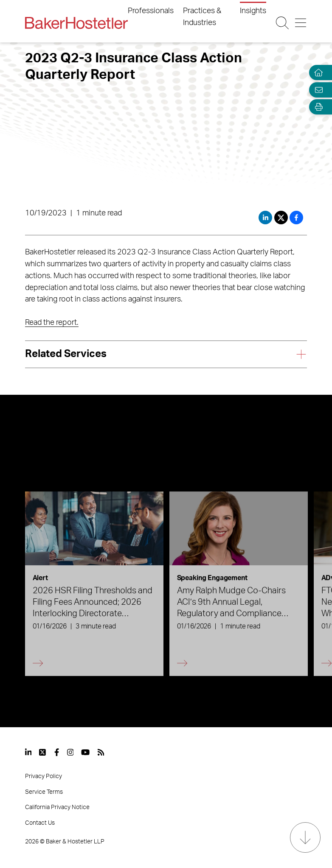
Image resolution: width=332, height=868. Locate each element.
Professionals (151, 11)
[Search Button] (282, 23)
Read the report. (52, 323)
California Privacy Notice (57, 807)
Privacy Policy (44, 776)
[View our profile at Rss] (101, 752)
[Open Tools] (317, 107)
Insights (253, 11)
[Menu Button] (301, 23)
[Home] (317, 73)
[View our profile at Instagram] (70, 752)
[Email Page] (317, 90)
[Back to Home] (76, 23)
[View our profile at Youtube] (85, 752)
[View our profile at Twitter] (43, 752)
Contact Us (40, 823)
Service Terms (44, 792)
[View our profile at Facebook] (57, 752)
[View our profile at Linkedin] (28, 752)
